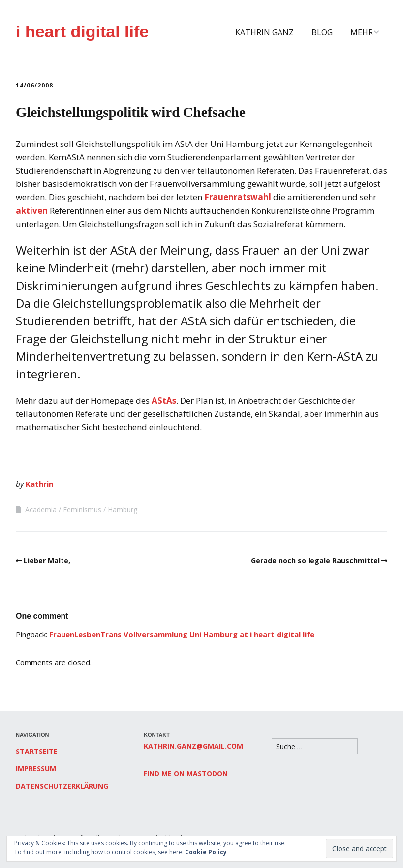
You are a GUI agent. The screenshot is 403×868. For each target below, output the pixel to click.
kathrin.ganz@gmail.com (193, 746)
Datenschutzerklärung (62, 786)
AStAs (164, 400)
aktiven (32, 211)
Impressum (36, 768)
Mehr (362, 32)
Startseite (37, 751)
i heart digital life (82, 31)
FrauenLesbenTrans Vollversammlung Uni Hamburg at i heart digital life (182, 634)
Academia (41, 509)
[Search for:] (315, 746)
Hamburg (123, 509)
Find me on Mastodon (186, 773)
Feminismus (82, 509)
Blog (322, 32)
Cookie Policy (206, 852)
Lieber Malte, (47, 561)
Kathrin (39, 484)
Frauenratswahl (238, 197)
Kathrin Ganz (264, 32)
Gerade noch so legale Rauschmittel (315, 561)
